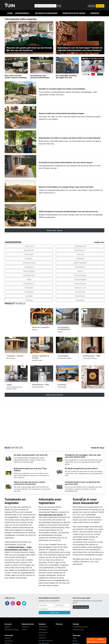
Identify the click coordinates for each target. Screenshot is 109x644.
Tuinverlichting (80, 292)
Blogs (75, 638)
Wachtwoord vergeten (12, 630)
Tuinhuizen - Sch (80, 288)
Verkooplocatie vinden (74, 13)
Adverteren (25, 627)
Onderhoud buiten (29, 263)
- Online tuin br (29, 246)
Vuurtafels (29, 296)
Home (10, 13)
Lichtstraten (80, 259)
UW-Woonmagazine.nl (46, 641)
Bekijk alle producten (55, 395)
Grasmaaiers (29, 254)
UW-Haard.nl (43, 630)
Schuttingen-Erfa (29, 275)
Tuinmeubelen (29, 292)
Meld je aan (54, 613)
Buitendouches (29, 250)
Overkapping (29, 267)
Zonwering (29, 300)
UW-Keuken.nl (43, 632)
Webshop (95, 13)
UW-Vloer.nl (43, 638)
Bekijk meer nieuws (55, 230)
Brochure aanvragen (81, 607)
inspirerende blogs (16, 547)
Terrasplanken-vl (29, 284)
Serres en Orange (80, 275)
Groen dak (80, 254)
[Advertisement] (54, 421)
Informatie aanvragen (46, 13)
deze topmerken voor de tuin (51, 515)
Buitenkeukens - (80, 250)
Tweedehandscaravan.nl (80, 627)
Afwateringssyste (80, 246)
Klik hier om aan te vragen (96, 641)
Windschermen (80, 296)
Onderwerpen (22, 13)
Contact (24, 630)
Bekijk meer (99, 242)
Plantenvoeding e (29, 271)
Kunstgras (29, 259)
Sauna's (80, 271)
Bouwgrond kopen (78, 630)
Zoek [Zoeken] (59, 6)
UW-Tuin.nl (42, 635)
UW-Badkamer (43, 627)
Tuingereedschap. (80, 284)
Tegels (29, 279)
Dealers (75, 641)
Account (91, 6)
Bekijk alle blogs (98, 448)
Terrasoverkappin (80, 279)
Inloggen (7, 627)
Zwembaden (80, 300)
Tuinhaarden (29, 288)
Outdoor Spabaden (80, 263)
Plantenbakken (80, 267)
